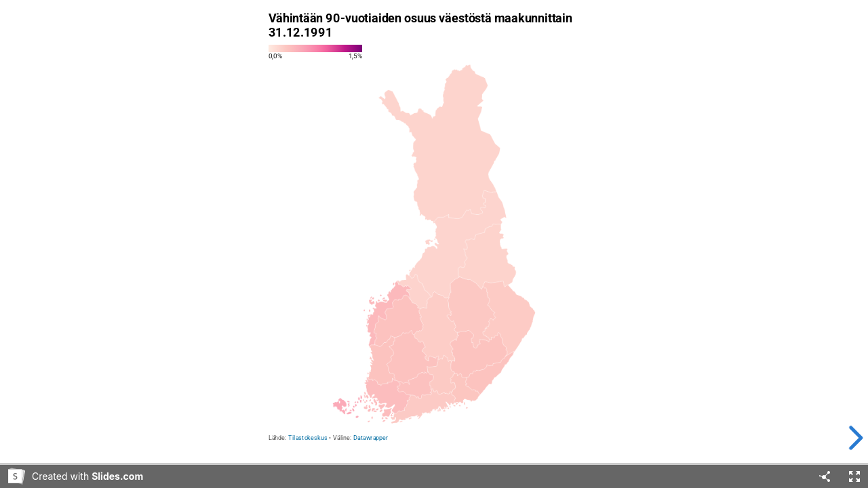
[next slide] (847, 438)
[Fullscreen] (854, 476)
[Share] (825, 476)
